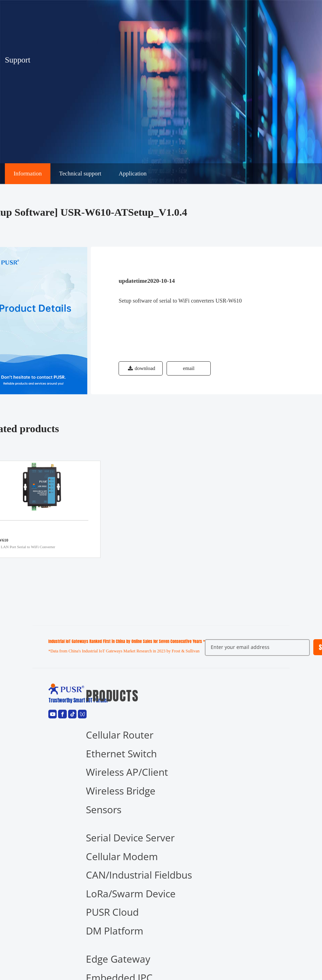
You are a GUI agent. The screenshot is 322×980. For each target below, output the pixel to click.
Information (28, 174)
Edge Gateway (118, 959)
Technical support (80, 174)
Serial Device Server (130, 838)
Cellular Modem (122, 856)
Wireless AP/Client (127, 772)
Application (132, 174)
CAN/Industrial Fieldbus (139, 875)
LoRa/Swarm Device (131, 893)
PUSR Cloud (112, 912)
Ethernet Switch (121, 753)
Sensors (104, 809)
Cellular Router (120, 735)
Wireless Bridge (121, 791)
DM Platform (115, 931)
